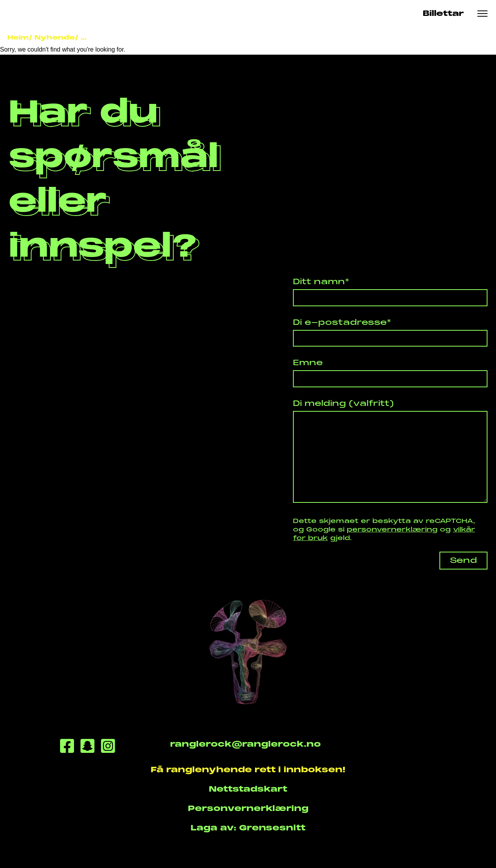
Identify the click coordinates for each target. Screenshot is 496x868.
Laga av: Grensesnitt (248, 828)
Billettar (443, 13)
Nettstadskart (248, 789)
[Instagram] (108, 747)
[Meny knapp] (482, 14)
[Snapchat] (87, 747)
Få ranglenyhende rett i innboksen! (248, 770)
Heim (18, 37)
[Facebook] (67, 747)
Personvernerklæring (248, 808)
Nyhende (55, 37)
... (84, 37)
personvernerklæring (392, 529)
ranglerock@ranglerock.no (245, 744)
